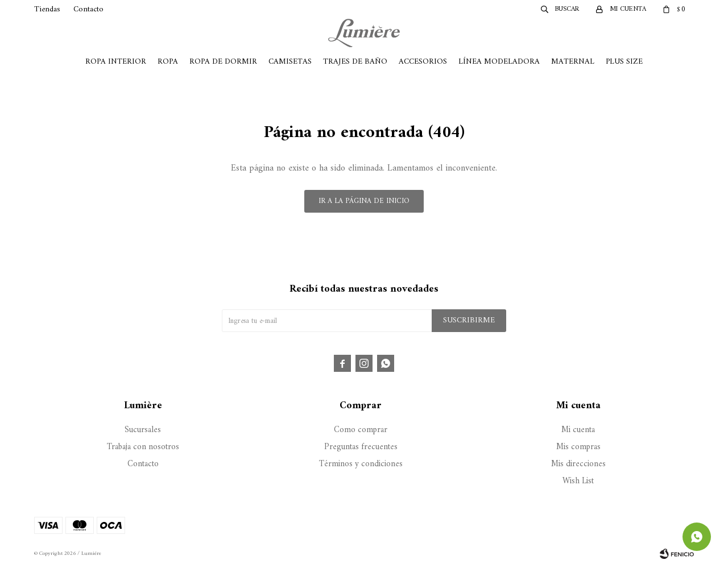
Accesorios (423, 62)
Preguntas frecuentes (361, 447)
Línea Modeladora (499, 62)
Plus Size (624, 62)
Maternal (573, 62)
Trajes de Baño (355, 62)
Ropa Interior (116, 62)
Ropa (168, 62)
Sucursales (143, 430)
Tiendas (47, 9)
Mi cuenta (578, 430)
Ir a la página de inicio (364, 201)
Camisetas (290, 62)
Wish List (578, 481)
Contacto (88, 9)
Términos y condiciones (361, 464)
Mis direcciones (578, 464)
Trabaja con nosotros (143, 447)
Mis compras (578, 447)
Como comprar (361, 430)
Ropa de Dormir (223, 62)
